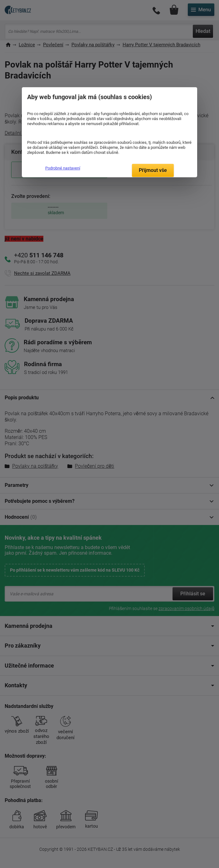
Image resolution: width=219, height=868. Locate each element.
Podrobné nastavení (63, 168)
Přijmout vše (153, 170)
